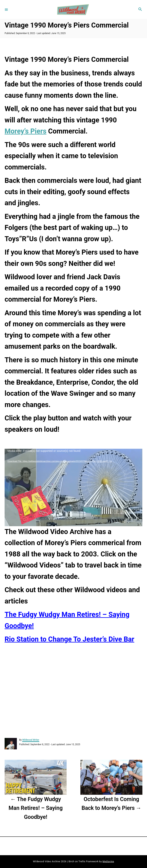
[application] (73, 487)
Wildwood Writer (31, 740)
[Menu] (6, 9)
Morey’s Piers (25, 131)
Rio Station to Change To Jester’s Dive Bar (69, 639)
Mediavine (108, 861)
